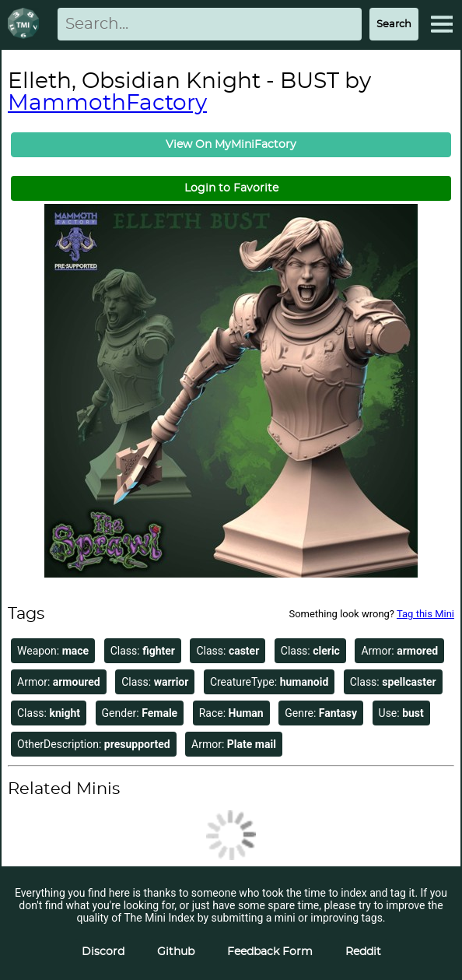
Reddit (363, 952)
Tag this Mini (425, 614)
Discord (103, 952)
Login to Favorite (231, 188)
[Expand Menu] (442, 24)
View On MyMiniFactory (231, 145)
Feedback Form (270, 952)
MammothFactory (107, 104)
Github (176, 952)
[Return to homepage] (26, 25)
